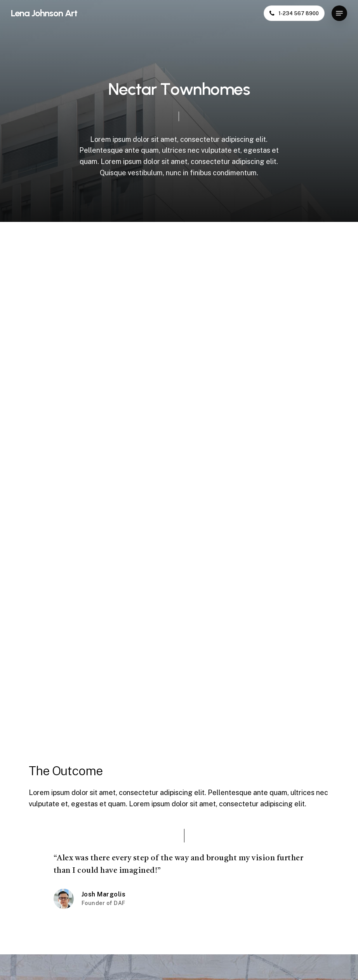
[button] (339, 13)
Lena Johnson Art (44, 13)
